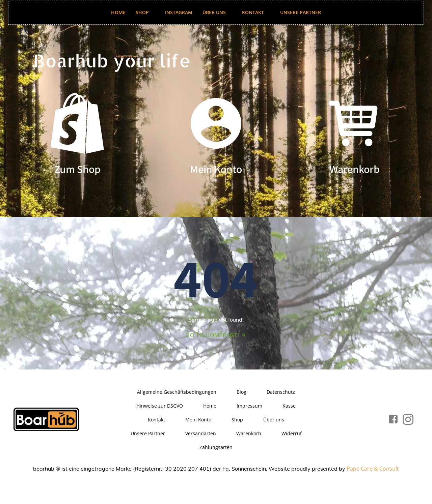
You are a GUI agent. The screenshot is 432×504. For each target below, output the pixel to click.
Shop (145, 12)
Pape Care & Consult (373, 469)
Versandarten (201, 433)
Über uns (217, 12)
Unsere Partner (301, 12)
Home (118, 12)
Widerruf (292, 433)
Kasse (289, 406)
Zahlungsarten (216, 447)
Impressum (249, 406)
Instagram (179, 12)
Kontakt (256, 12)
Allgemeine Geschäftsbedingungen (177, 392)
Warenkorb (249, 433)
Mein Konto (198, 420)
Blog (241, 392)
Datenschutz (281, 392)
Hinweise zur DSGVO (160, 406)
